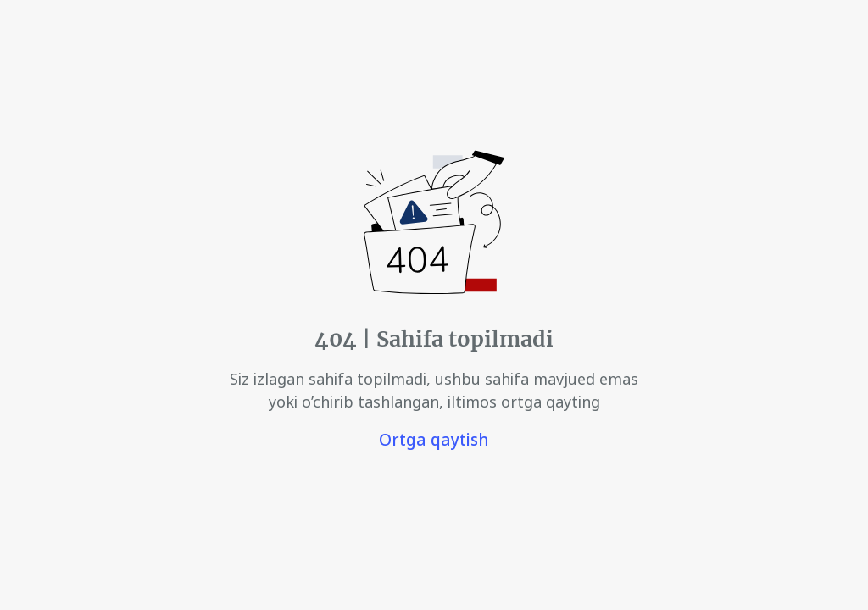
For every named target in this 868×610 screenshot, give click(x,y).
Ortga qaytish (434, 440)
